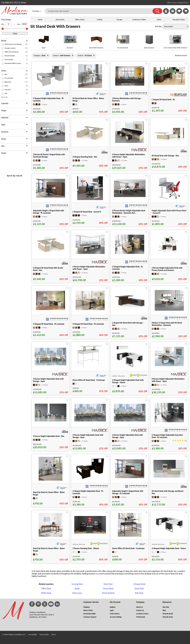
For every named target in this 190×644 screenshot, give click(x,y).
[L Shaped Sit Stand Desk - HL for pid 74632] (169, 84)
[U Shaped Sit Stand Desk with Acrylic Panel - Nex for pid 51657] (51, 252)
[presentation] (15, 41)
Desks (40, 20)
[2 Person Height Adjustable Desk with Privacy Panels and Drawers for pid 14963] (169, 252)
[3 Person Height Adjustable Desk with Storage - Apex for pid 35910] (130, 421)
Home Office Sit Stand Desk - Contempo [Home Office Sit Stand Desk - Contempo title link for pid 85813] (128, 548)
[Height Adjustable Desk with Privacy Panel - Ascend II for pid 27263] (169, 199)
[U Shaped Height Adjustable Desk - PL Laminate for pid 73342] (51, 86)
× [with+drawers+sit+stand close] (48, 55)
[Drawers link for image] (70, 40)
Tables (159, 20)
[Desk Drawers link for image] (149, 40)
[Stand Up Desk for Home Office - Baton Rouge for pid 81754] (51, 480)
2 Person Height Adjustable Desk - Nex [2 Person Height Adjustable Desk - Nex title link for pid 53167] (49, 436)
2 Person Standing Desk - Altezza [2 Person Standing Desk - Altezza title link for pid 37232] (86, 548)
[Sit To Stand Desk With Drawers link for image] (175, 40)
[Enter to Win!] (173, 13)
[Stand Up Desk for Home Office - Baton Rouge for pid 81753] (51, 536)
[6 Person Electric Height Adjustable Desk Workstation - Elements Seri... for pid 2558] (130, 196)
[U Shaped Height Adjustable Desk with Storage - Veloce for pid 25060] (130, 368)
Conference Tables (139, 20)
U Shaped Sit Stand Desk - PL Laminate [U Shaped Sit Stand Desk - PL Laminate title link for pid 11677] (88, 324)
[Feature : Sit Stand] (88, 56)
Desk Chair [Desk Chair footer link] (108, 584)
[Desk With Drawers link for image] (96, 40)
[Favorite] (67, 64)
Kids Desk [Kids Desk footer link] (139, 593)
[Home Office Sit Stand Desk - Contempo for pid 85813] (130, 536)
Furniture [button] (37, 11)
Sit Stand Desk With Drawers (55, 26)
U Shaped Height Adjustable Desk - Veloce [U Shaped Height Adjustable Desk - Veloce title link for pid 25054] (169, 548)
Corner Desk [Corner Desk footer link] (108, 588)
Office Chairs (80, 20)
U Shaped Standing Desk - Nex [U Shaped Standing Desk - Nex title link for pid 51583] (85, 157)
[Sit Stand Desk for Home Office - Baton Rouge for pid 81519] (90, 87)
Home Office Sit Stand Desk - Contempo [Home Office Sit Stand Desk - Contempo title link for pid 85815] (89, 380)
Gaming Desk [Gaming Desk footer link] (77, 584)
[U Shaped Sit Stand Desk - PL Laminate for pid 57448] (51, 309)
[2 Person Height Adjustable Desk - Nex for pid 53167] (51, 421)
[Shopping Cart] (186, 11)
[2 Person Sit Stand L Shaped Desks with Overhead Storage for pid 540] (51, 141)
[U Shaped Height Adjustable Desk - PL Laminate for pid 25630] (130, 253)
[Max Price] (24, 24)
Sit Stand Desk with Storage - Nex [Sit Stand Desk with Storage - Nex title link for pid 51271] (165, 156)
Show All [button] (4, 97)
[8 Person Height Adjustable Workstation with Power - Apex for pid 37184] (169, 365)
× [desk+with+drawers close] (94, 55)
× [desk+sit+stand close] (73, 55)
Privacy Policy (44, 634)
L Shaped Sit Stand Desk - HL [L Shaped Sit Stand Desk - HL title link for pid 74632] (163, 100)
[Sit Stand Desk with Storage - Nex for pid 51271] (169, 140)
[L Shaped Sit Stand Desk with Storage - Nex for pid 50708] (130, 309)
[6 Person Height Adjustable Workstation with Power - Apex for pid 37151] (90, 253)
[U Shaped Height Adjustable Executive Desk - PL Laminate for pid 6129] (169, 421)
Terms (54, 634)
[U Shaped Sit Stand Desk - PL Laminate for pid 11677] (90, 309)
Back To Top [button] (11, 176)
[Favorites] (179, 13)
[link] (186, 11)
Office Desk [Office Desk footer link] (46, 588)
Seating (100, 20)
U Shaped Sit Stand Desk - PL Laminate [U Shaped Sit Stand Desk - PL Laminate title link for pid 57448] (49, 324)
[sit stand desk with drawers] (100, 11)
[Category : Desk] (44, 56)
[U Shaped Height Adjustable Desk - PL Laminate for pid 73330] (90, 479)
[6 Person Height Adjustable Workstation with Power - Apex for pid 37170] (130, 142)
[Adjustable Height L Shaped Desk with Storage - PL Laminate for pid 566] (51, 197)
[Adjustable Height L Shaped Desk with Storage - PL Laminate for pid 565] (130, 477)
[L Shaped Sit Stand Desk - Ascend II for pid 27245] (90, 199)
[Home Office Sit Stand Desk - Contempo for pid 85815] (90, 368)
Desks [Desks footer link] (77, 588)
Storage (119, 20)
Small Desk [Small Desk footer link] (139, 588)
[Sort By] (175, 26)
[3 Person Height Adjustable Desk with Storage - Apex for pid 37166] (51, 365)
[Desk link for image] (44, 40)
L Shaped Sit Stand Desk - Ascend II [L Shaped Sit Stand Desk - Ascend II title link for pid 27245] (87, 212)
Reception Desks (179, 20)
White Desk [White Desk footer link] (46, 593)
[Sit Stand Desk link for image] (123, 40)
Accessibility (33, 634)
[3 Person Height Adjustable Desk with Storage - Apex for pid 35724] (90, 421)
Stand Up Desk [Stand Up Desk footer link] (108, 593)
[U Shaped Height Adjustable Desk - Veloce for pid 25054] (169, 533)
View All (19, 176)
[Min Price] (8, 24)
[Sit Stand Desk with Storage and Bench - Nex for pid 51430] (169, 477)
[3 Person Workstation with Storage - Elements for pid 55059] (130, 85)
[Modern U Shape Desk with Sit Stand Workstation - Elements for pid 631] (169, 310)
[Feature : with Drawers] (65, 56)
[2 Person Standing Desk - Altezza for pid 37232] (90, 533)
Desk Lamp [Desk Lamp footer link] (77, 593)
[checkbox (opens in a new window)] (3, 44)
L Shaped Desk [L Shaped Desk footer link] (139, 584)
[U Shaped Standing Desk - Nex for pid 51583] (90, 140)
